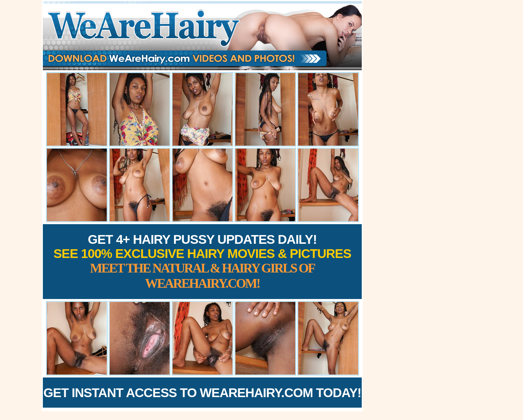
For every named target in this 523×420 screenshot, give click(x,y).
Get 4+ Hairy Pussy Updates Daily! (202, 261)
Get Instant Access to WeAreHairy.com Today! (202, 393)
